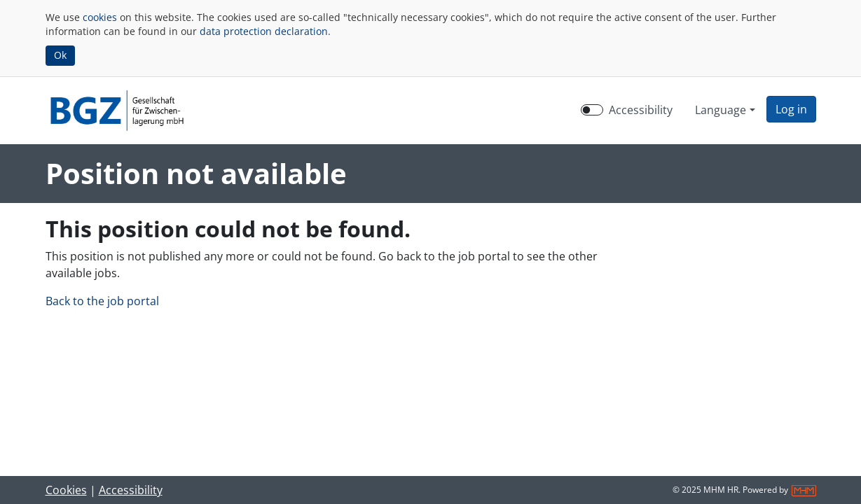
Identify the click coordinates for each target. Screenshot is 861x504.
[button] (791, 109)
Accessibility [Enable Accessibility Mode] (641, 110)
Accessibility (131, 490)
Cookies (66, 490)
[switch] (592, 110)
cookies (100, 17)
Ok (60, 55)
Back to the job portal (102, 301)
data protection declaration (264, 31)
